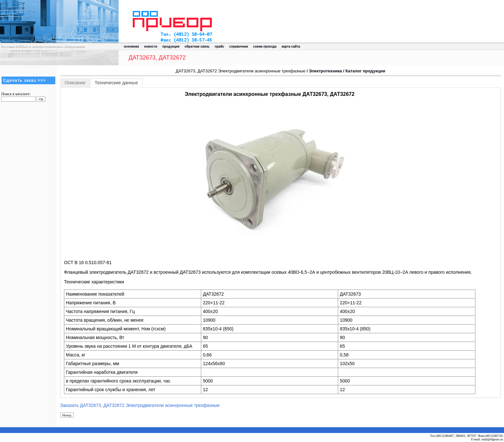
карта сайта (291, 46)
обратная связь (197, 46)
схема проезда (265, 46)
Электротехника (325, 71)
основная (131, 46)
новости (151, 46)
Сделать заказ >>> (24, 80)
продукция (171, 46)
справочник (239, 46)
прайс (219, 46)
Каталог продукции (365, 71)
